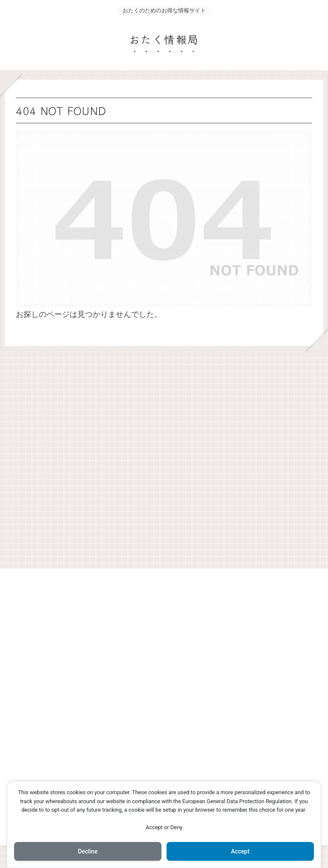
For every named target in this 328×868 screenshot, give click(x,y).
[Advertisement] (164, 456)
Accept (240, 851)
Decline (88, 851)
